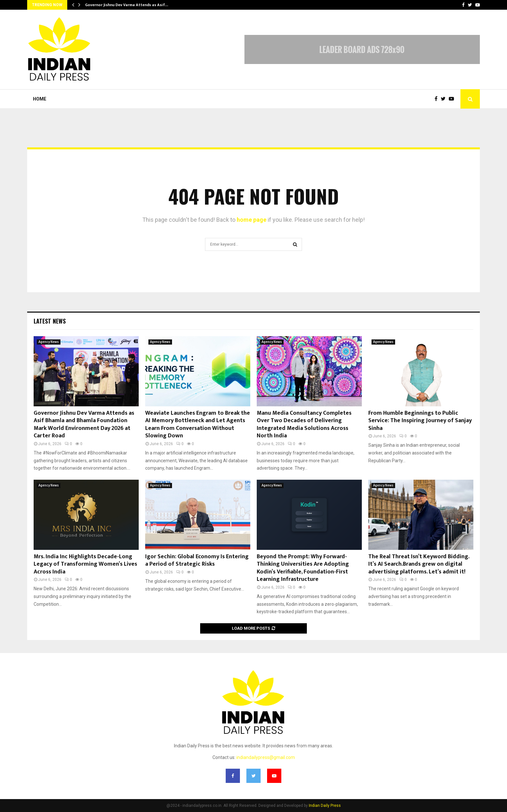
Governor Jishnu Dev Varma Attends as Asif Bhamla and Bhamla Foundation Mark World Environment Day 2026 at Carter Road (84, 424)
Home (40, 99)
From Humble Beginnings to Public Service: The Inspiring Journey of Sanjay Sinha (420, 421)
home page (252, 220)
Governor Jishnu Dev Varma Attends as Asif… (127, 5)
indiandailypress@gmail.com (266, 757)
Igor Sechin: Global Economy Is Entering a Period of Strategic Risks (197, 560)
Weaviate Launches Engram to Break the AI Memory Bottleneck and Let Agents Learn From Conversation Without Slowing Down (198, 424)
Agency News (49, 342)
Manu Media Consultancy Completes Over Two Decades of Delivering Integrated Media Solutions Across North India (304, 424)
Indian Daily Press (325, 806)
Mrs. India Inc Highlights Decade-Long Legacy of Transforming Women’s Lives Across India (85, 564)
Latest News (50, 321)
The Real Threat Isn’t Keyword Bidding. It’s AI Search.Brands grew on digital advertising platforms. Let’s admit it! (419, 564)
